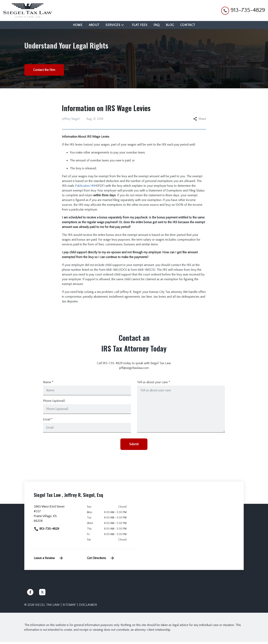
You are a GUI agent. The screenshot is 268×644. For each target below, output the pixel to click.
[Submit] (134, 446)
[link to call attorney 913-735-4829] (243, 10)
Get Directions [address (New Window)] (101, 560)
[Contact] (188, 25)
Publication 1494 (86, 186)
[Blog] (170, 25)
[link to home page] (28, 10)
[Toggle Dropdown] (124, 25)
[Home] (78, 25)
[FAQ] (157, 25)
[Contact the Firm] (44, 70)
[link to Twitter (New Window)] (42, 594)
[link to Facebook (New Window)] (30, 594)
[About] (94, 25)
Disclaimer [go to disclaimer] (88, 607)
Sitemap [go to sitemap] (69, 607)
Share (200, 119)
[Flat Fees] (140, 25)
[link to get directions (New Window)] (57, 517)
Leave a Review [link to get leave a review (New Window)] (49, 560)
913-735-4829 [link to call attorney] (46, 531)
